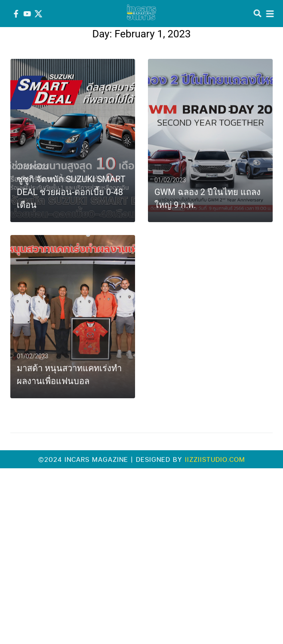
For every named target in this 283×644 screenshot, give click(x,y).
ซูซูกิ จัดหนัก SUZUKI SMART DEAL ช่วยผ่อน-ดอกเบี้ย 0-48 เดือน (71, 192)
